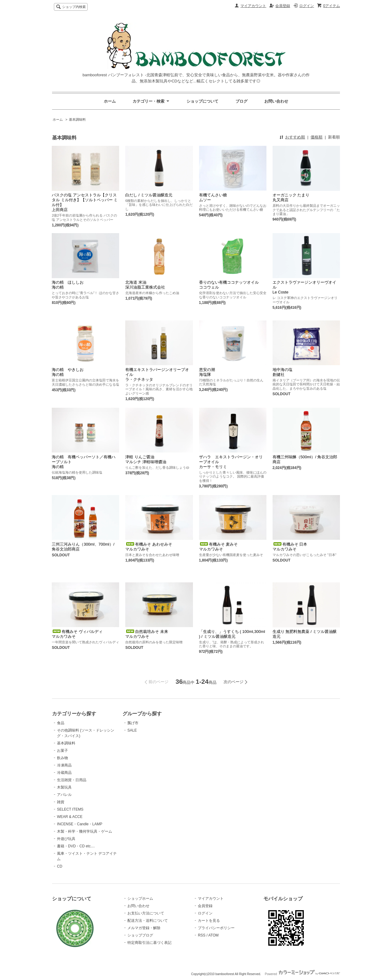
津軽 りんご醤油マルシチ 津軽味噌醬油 (146, 459)
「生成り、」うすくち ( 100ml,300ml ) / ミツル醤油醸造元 (232, 634)
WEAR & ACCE (70, 817)
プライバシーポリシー (216, 928)
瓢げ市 (133, 723)
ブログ (241, 101)
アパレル (64, 795)
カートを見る (209, 921)
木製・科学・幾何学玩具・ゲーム (85, 831)
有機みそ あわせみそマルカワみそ (149, 547)
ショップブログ (140, 935)
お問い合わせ (276, 101)
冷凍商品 (64, 765)
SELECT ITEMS (70, 809)
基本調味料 (77, 119)
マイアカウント (253, 6)
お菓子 (62, 751)
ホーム (110, 101)
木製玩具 (64, 787)
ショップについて (202, 101)
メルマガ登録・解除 (144, 928)
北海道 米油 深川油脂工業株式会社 (145, 285)
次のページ (234, 682)
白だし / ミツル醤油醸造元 (149, 195)
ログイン (307, 6)
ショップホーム (140, 899)
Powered (302, 974)
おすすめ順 (295, 137)
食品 (61, 723)
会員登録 (283, 6)
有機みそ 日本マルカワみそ (290, 547)
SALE (132, 730)
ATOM (213, 935)
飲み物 (62, 758)
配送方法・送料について (148, 921)
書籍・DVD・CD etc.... (76, 846)
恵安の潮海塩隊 (207, 372)
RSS (202, 935)
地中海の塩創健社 (283, 372)
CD (60, 866)
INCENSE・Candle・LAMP (80, 824)
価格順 (317, 137)
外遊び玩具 (66, 839)
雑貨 (61, 802)
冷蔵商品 (64, 773)
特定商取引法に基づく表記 (149, 943)
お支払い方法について (146, 913)
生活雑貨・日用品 (72, 780)
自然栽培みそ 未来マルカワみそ (147, 634)
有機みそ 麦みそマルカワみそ (219, 547)
